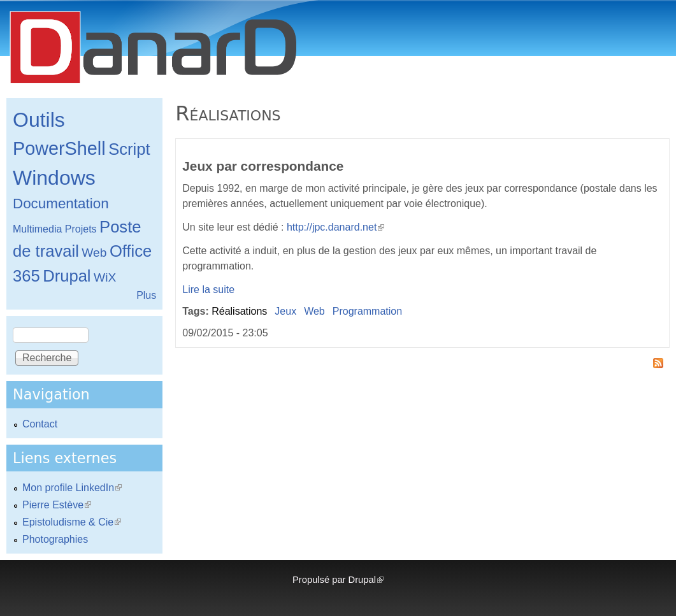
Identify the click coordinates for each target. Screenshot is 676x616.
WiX (105, 277)
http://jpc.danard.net (335, 227)
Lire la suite (208, 290)
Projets (81, 229)
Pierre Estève (57, 505)
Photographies (55, 539)
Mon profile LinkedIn (72, 488)
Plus (146, 295)
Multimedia (37, 229)
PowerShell (59, 148)
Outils (39, 120)
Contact (40, 424)
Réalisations (239, 311)
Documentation (61, 204)
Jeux (285, 311)
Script (129, 149)
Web (314, 311)
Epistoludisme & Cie (72, 522)
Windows (54, 178)
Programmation (367, 311)
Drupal (67, 276)
